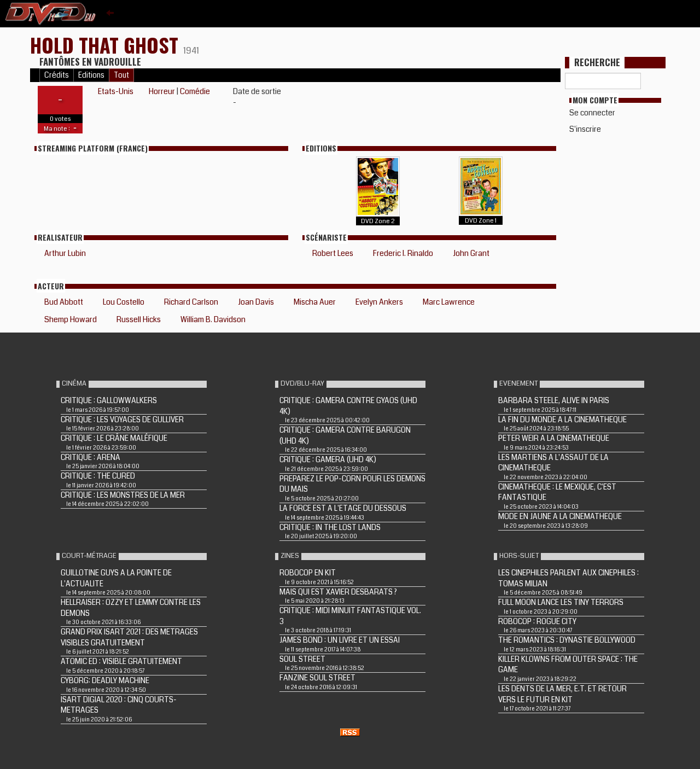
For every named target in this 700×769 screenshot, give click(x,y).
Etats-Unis (116, 91)
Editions (91, 75)
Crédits (57, 75)
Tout (121, 75)
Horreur (162, 91)
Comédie (195, 91)
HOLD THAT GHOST (107, 45)
